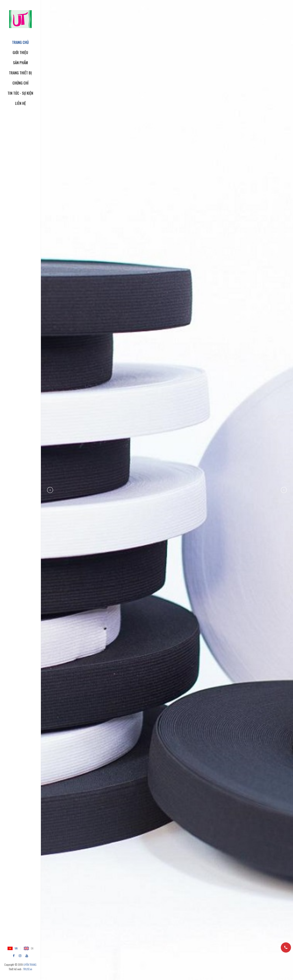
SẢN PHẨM (20, 63)
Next (284, 490)
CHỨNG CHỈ (20, 83)
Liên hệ (20, 103)
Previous (50, 490)
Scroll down (167, 971)
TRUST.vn (28, 969)
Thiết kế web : (16, 969)
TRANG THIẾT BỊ (20, 73)
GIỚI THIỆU (20, 52)
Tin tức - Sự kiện (20, 93)
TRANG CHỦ (20, 42)
